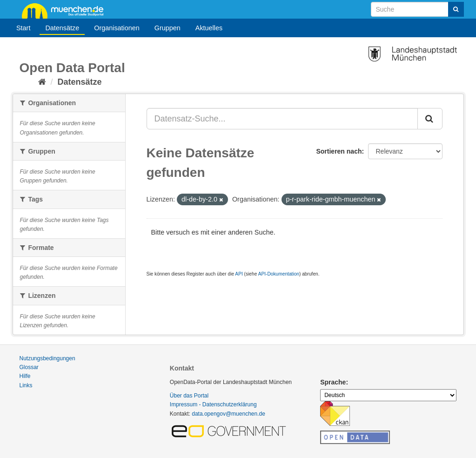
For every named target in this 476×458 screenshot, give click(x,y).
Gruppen (168, 28)
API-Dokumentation (279, 274)
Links (26, 385)
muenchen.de (66, 10)
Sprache (333, 382)
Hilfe (25, 376)
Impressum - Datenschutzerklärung (213, 404)
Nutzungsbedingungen (47, 358)
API (239, 274)
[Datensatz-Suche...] (282, 119)
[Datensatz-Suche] (417, 9)
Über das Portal (189, 396)
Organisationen (117, 28)
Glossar (29, 367)
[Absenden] (456, 9)
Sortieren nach (339, 151)
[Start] (42, 82)
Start (23, 28)
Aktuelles (209, 28)
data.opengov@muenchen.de (228, 414)
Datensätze (62, 28)
